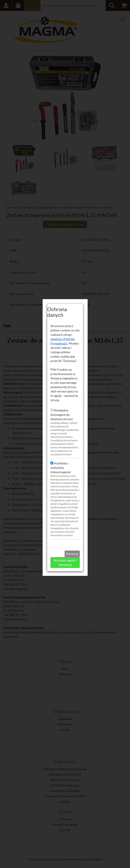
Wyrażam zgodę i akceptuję (65, 538)
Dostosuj (72, 530)
